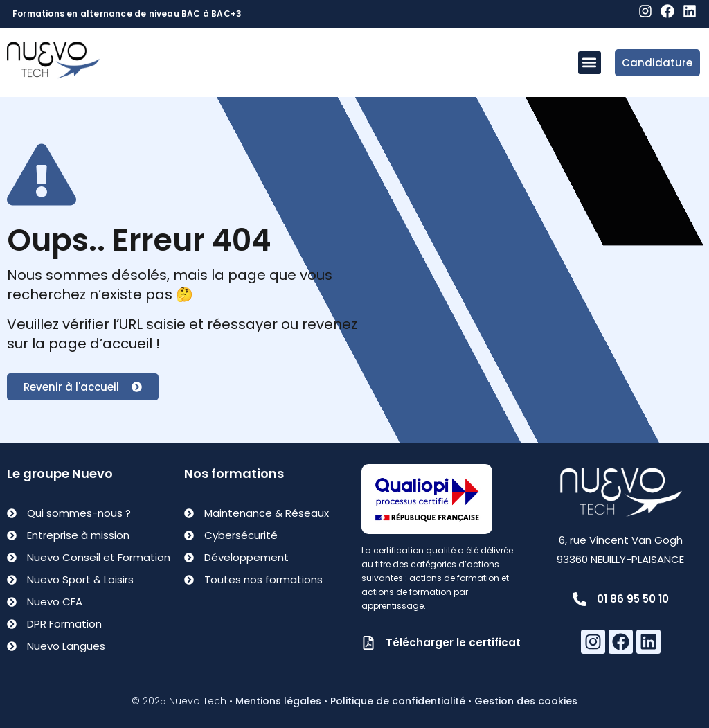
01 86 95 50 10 (633, 599)
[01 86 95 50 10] (580, 599)
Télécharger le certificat (453, 642)
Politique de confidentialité (398, 701)
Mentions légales (278, 701)
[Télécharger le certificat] (368, 643)
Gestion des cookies (526, 701)
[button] (590, 63)
